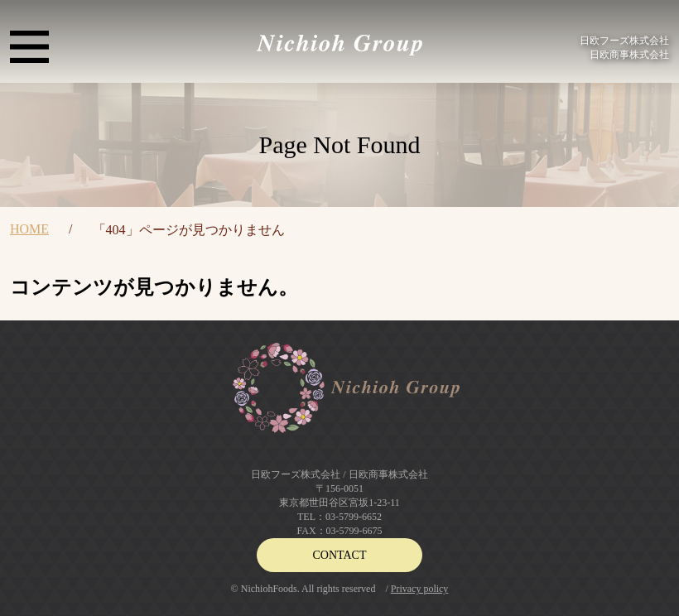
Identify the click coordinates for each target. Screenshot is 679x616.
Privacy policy (420, 589)
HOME (29, 229)
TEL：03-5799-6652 (339, 517)
